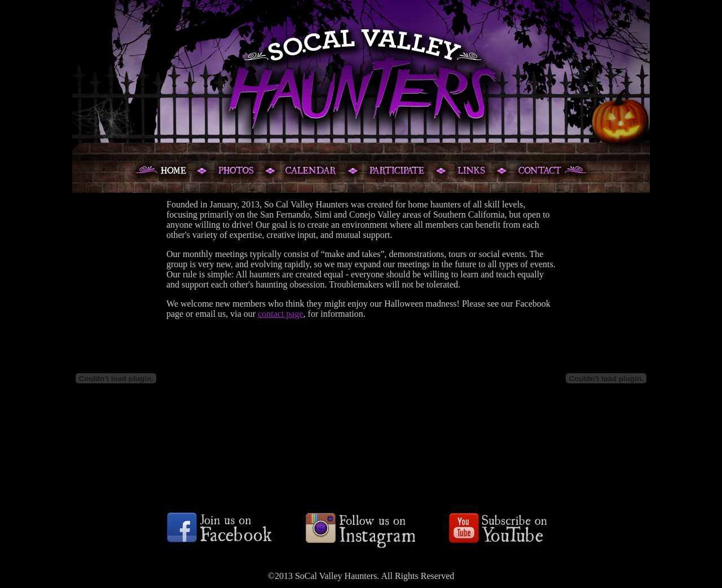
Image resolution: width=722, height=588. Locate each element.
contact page (280, 314)
